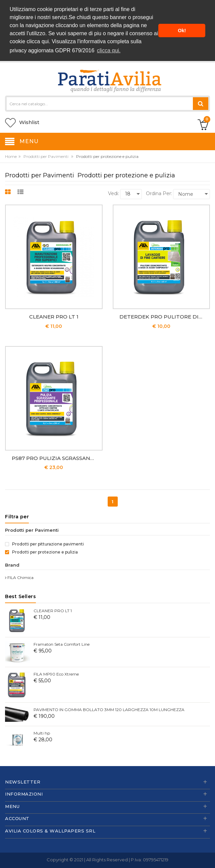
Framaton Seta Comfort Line (62, 643)
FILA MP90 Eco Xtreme (56, 673)
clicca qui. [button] (109, 50)
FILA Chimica (19, 576)
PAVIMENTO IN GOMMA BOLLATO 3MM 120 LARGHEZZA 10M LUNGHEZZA (109, 709)
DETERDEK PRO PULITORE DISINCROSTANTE (163, 316)
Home (11, 155)
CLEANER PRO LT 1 (54, 316)
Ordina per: (159, 192)
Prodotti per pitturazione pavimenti (44, 543)
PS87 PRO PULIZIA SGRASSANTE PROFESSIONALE (56, 457)
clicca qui (38, 41)
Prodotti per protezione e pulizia (41, 551)
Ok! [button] (182, 31)
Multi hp (42, 732)
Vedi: (114, 192)
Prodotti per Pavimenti (46, 155)
